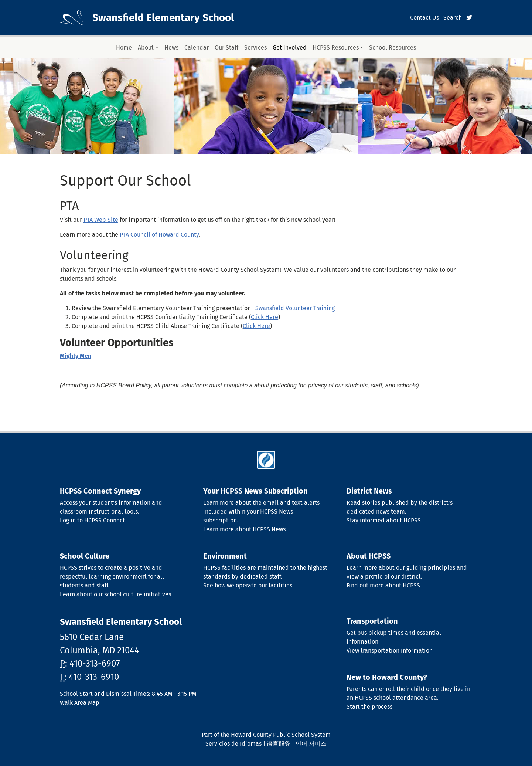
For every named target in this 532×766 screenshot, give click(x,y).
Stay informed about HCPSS (384, 520)
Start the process (369, 707)
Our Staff (226, 48)
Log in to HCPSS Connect (92, 520)
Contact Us (424, 18)
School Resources (393, 48)
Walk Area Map (80, 703)
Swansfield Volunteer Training (295, 308)
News (171, 48)
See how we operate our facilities (248, 585)
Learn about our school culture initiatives (115, 594)
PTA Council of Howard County (159, 235)
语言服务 (279, 744)
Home (124, 48)
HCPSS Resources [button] (336, 48)
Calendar (197, 48)
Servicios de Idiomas (233, 744)
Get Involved (290, 48)
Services (255, 48)
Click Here (265, 317)
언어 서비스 (311, 744)
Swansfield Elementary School (163, 18)
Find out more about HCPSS (383, 585)
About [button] (146, 48)
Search (453, 18)
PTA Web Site (101, 220)
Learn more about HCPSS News (244, 529)
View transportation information (390, 650)
